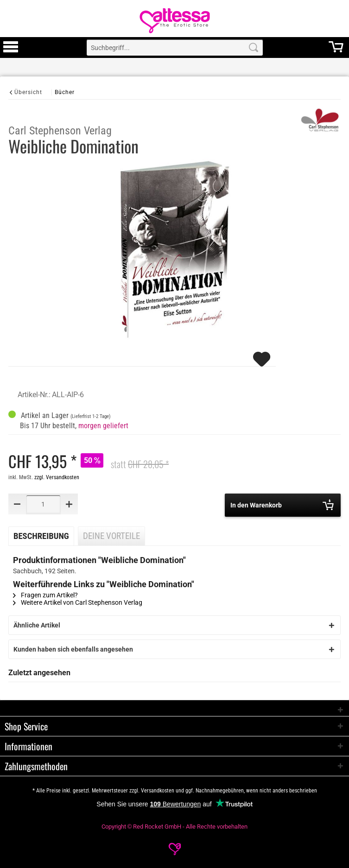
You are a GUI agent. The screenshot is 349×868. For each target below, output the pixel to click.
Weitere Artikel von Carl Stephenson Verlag (78, 602)
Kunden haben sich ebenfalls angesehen (73, 649)
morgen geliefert (103, 426)
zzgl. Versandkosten (57, 477)
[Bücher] (65, 92)
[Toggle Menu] (11, 51)
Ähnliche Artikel (37, 625)
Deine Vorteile (111, 536)
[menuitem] (11, 48)
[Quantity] (43, 504)
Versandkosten (158, 791)
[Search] (254, 48)
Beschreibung (41, 536)
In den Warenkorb (282, 505)
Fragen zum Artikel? (45, 595)
